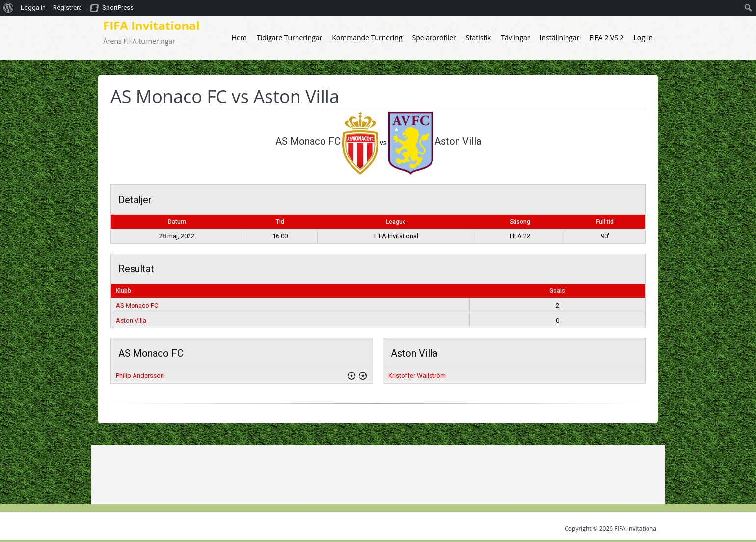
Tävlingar (515, 38)
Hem (239, 38)
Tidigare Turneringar (289, 38)
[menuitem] (9, 8)
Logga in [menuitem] (33, 8)
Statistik (479, 38)
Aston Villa (131, 321)
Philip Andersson (140, 375)
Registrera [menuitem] (67, 8)
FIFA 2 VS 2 (606, 38)
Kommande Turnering (367, 38)
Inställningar (560, 38)
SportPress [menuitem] (118, 8)
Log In (643, 38)
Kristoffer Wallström (417, 375)
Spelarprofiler (434, 38)
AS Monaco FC (137, 305)
